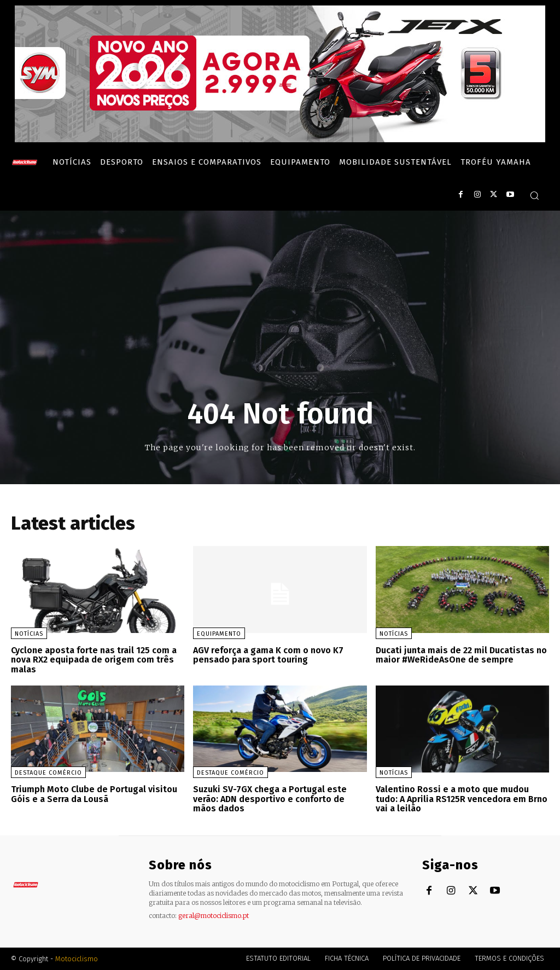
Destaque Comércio (48, 773)
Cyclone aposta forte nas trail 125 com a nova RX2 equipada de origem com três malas (94, 660)
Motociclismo (77, 959)
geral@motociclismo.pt (214, 916)
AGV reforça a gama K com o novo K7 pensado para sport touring (268, 655)
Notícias (29, 634)
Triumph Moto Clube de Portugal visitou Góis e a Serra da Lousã (94, 794)
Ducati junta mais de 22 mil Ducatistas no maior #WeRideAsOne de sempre (461, 655)
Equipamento (219, 634)
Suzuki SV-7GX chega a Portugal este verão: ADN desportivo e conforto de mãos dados (270, 799)
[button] (534, 195)
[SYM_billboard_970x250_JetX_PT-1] (280, 140)
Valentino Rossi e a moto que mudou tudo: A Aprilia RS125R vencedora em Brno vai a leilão (462, 799)
